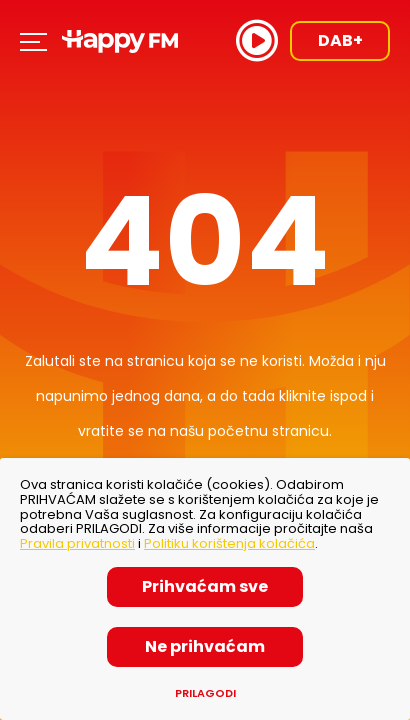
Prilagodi (205, 693)
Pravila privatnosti (77, 543)
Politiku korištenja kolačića (229, 543)
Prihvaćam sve (205, 586)
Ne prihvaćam (205, 646)
